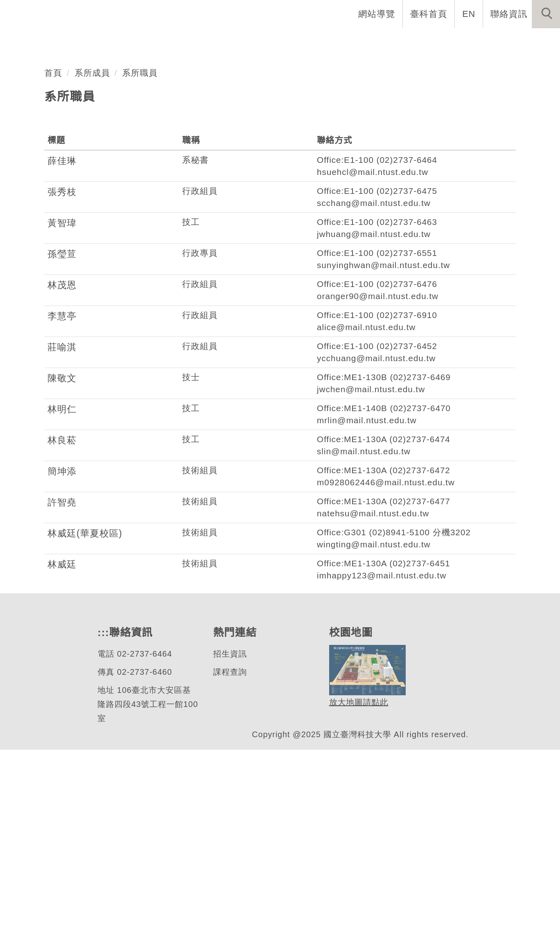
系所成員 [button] (307, 40)
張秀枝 (62, 390)
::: (339, 14)
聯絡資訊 (509, 14)
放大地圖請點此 (358, 900)
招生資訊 (230, 852)
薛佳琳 (62, 359)
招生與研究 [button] (363, 40)
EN (469, 14)
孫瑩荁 (62, 452)
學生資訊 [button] (420, 40)
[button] (546, 14)
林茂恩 (62, 483)
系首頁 (136, 40)
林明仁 (62, 607)
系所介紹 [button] (254, 40)
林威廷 (62, 763)
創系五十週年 (193, 40)
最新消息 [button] (534, 40)
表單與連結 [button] (477, 40)
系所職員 (140, 270)
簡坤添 (62, 669)
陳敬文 (62, 576)
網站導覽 (377, 14)
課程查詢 (230, 870)
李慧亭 (62, 514)
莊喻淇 (62, 545)
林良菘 (62, 638)
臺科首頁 (429, 14)
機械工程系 (62, 179)
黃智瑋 (62, 421)
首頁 (53, 270)
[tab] (284, 210)
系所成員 (92, 270)
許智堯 (62, 701)
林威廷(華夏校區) (85, 732)
